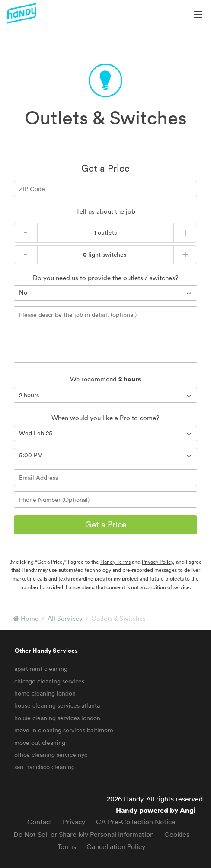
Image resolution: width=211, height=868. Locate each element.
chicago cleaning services (49, 681)
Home (30, 618)
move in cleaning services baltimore (64, 730)
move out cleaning (40, 743)
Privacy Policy (157, 562)
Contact (40, 822)
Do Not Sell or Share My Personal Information (84, 834)
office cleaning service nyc (51, 755)
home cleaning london (45, 693)
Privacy (74, 822)
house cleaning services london (57, 718)
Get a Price (106, 524)
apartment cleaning (41, 669)
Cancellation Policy (116, 846)
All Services (65, 618)
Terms (67, 846)
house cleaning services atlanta (57, 705)
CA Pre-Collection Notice (136, 822)
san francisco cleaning (45, 767)
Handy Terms (115, 562)
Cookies (177, 834)
